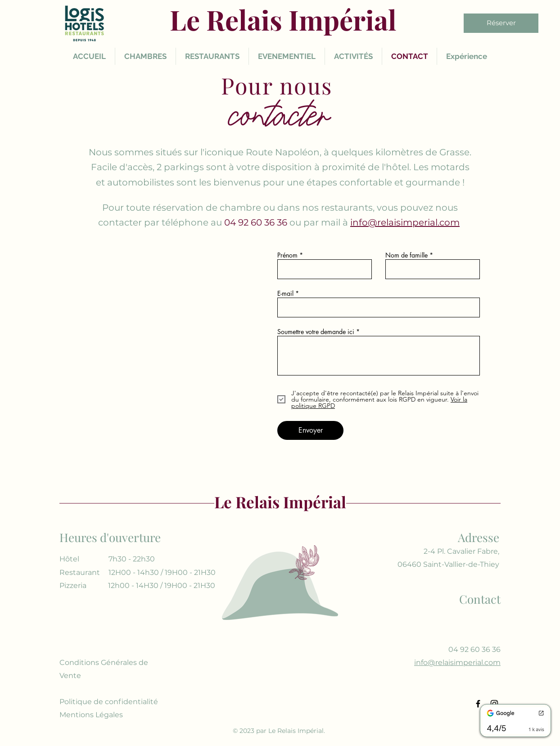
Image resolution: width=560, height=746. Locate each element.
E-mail (285, 294)
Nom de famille (406, 255)
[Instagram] (494, 704)
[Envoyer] (310, 430)
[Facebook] (478, 704)
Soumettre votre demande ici (316, 332)
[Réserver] (501, 23)
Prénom (287, 255)
